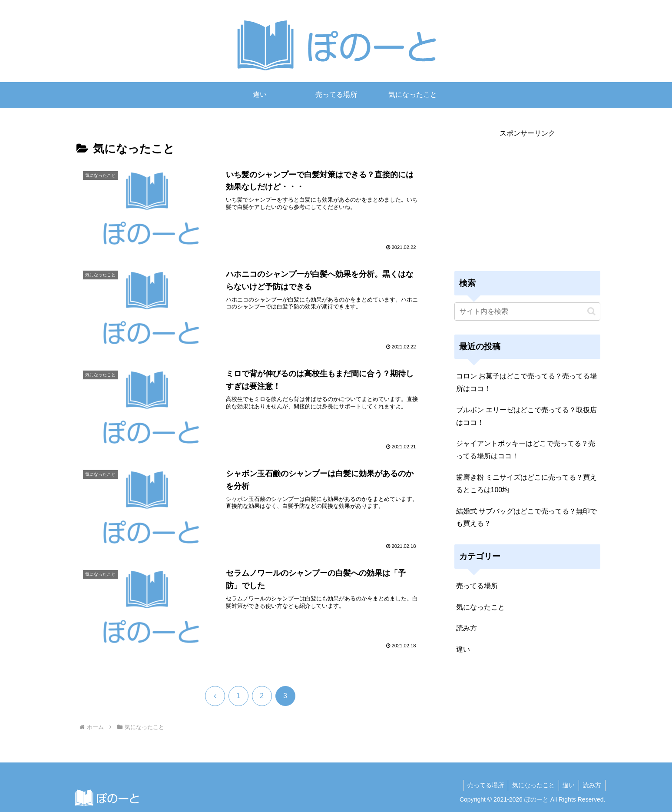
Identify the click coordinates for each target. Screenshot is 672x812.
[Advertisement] (527, 201)
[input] (527, 312)
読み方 (592, 785)
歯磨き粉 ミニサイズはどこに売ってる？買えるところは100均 (526, 484)
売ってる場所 (482, 785)
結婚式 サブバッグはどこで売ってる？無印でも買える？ (526, 517)
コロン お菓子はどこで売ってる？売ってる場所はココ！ (526, 382)
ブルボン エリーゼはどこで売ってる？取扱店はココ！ (526, 416)
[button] (591, 311)
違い (567, 785)
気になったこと (531, 785)
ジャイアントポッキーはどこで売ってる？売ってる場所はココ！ (526, 450)
